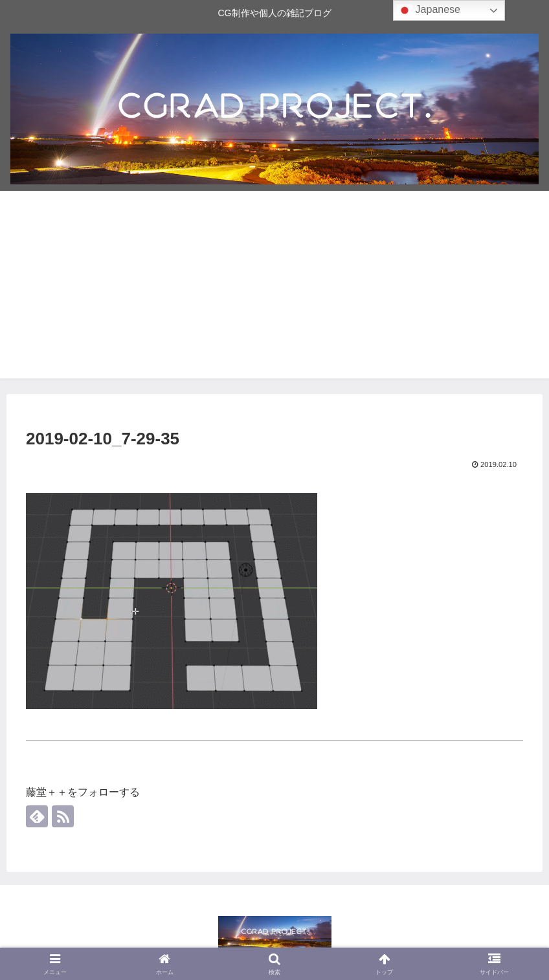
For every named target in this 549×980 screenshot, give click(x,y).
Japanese (429, 10)
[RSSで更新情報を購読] (63, 816)
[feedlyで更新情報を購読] (37, 816)
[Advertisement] (274, 288)
